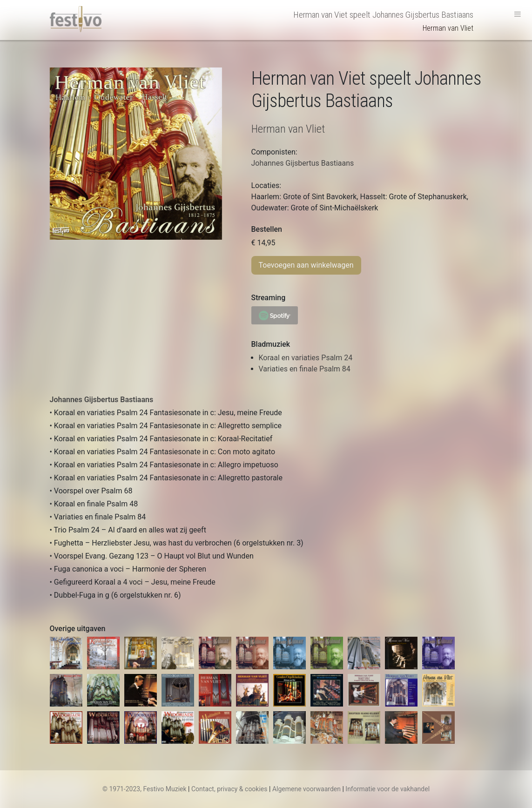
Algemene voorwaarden (306, 789)
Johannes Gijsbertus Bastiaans (102, 400)
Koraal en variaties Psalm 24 (306, 358)
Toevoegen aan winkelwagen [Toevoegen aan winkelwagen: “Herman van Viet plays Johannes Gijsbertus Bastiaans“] (306, 265)
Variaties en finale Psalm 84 (305, 369)
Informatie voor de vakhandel (387, 789)
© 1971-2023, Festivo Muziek (145, 789)
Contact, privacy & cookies (229, 789)
